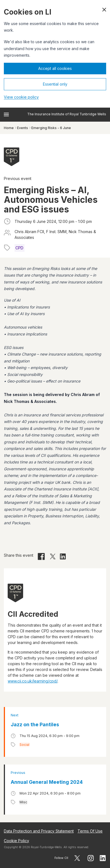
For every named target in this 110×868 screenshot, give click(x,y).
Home (9, 128)
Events (23, 128)
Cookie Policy (16, 841)
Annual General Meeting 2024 (47, 782)
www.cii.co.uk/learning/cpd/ (33, 681)
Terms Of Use (90, 831)
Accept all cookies (55, 68)
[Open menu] (6, 114)
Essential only (55, 84)
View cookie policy (21, 97)
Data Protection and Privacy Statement (39, 831)
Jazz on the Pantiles (35, 724)
